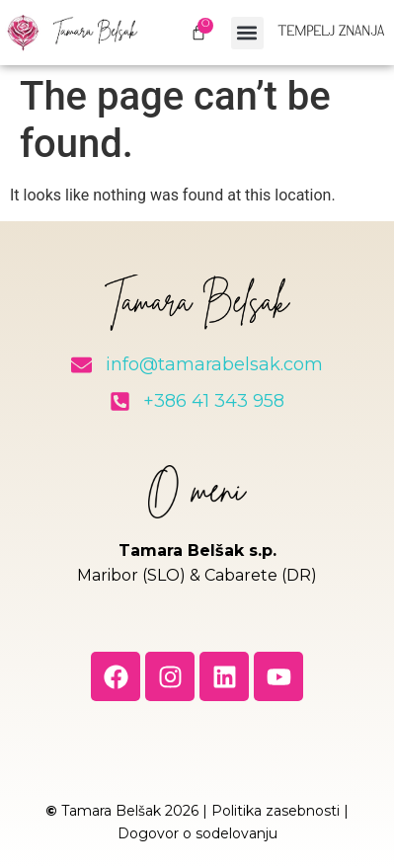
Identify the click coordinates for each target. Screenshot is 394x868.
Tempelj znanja (331, 33)
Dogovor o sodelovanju (197, 833)
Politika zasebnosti (276, 811)
